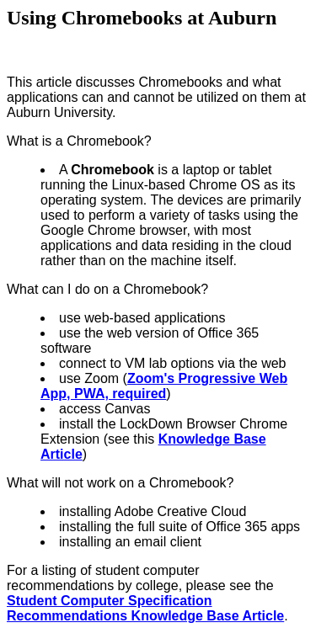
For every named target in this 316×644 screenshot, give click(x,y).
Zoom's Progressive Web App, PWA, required (164, 386)
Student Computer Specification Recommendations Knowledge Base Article (145, 608)
